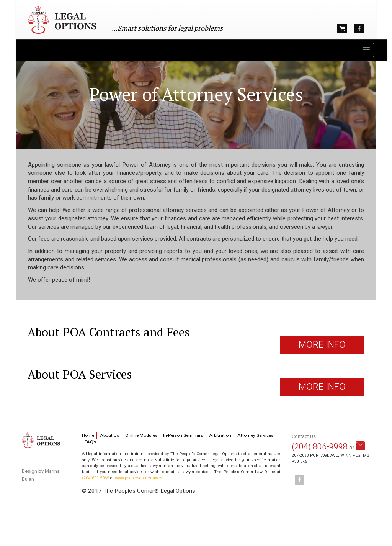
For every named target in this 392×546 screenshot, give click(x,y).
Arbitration (220, 435)
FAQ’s (90, 442)
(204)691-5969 (96, 478)
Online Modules (141, 435)
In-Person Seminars (183, 435)
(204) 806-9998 (320, 447)
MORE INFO (322, 344)
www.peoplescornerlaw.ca (139, 478)
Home (88, 435)
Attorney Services (255, 435)
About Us (109, 435)
